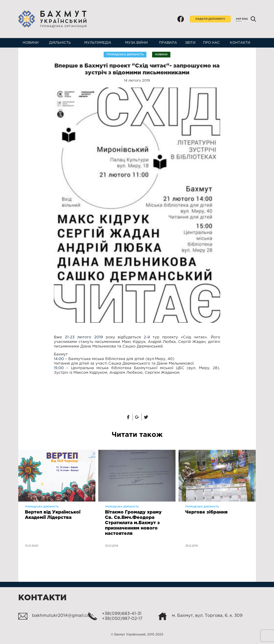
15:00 (59, 368)
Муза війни (136, 43)
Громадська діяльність (125, 55)
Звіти (190, 43)
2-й (147, 337)
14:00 (59, 359)
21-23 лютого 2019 (84, 337)
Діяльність (60, 43)
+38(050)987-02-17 (122, 619)
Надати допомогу (210, 19)
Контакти (240, 43)
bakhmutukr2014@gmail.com (63, 616)
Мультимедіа (98, 43)
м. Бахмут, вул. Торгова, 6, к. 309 (207, 616)
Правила (168, 43)
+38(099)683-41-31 (122, 614)
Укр (239, 19)
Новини (31, 43)
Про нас (211, 43)
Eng (245, 19)
